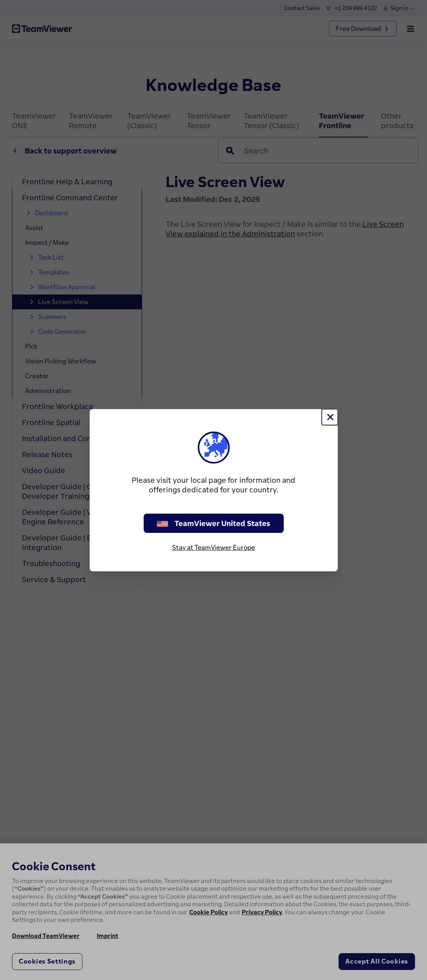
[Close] (330, 417)
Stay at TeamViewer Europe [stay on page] (213, 547)
